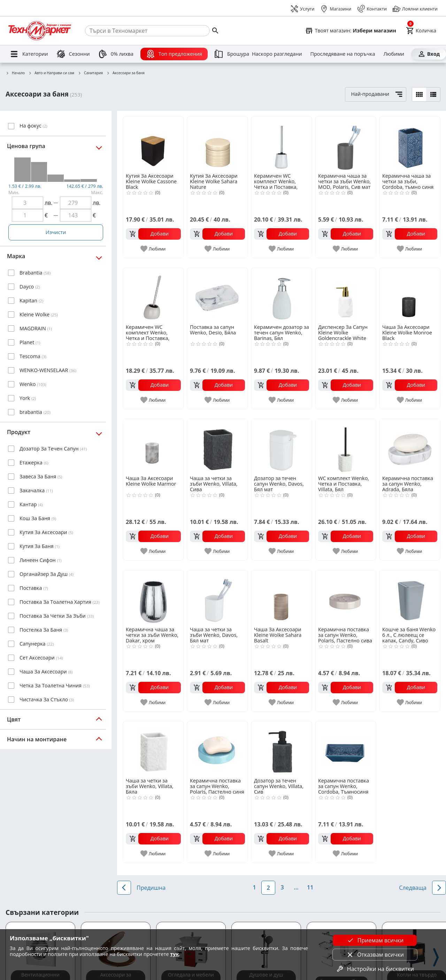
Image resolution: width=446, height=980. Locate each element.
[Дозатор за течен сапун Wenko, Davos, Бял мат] (282, 447)
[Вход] (429, 54)
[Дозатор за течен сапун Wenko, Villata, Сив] (282, 749)
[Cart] (421, 31)
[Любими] (394, 54)
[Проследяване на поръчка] (343, 54)
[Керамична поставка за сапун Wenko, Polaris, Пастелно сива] (346, 598)
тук (174, 954)
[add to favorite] (153, 249)
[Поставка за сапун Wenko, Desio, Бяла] (217, 295)
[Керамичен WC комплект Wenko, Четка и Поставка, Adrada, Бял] (282, 144)
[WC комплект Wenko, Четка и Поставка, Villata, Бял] (346, 447)
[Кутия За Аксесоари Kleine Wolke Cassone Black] (153, 144)
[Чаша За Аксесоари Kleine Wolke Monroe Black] (410, 295)
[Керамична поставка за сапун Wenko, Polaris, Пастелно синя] (217, 749)
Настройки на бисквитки (375, 969)
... (296, 887)
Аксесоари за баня (125, 73)
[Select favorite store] (351, 31)
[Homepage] (40, 31)
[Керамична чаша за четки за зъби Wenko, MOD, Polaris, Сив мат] (346, 144)
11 (310, 887)
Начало (15, 73)
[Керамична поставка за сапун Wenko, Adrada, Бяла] (410, 447)
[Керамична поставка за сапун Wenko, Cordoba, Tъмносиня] (346, 749)
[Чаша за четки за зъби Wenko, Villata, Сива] (217, 447)
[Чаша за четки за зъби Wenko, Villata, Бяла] (153, 749)
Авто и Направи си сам (51, 73)
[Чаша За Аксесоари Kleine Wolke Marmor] (153, 447)
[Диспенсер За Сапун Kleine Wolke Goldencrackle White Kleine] (346, 295)
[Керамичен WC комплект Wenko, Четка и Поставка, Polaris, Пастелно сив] (153, 295)
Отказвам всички (375, 955)
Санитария (90, 73)
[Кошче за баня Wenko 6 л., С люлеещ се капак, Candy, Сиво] (410, 598)
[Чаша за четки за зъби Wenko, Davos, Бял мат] (217, 598)
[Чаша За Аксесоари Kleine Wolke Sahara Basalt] (282, 598)
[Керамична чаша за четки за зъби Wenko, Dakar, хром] (153, 598)
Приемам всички (375, 940)
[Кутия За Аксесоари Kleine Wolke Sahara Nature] (217, 144)
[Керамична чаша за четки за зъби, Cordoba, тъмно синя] (410, 144)
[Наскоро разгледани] (277, 54)
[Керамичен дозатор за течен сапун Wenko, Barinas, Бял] (282, 295)
